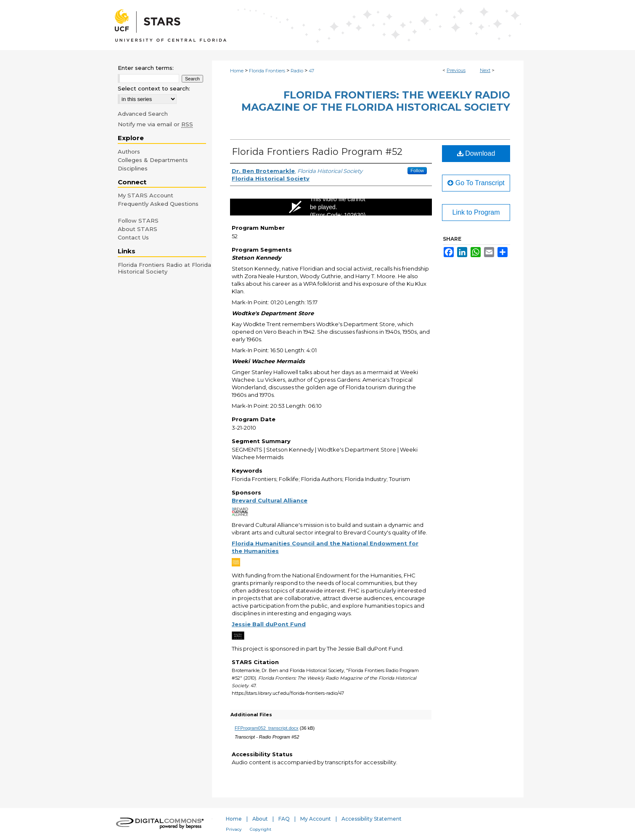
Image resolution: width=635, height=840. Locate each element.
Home (237, 71)
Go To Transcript (476, 183)
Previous (456, 70)
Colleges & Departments (153, 160)
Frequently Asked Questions (158, 204)
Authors (129, 152)
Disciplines (133, 168)
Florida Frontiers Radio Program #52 (317, 152)
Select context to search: (154, 88)
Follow (417, 170)
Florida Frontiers (267, 71)
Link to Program (476, 212)
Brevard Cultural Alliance (270, 500)
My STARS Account (146, 195)
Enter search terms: (146, 68)
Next (485, 70)
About (260, 819)
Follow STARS (138, 221)
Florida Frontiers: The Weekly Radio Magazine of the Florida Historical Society (376, 101)
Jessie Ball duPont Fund (269, 624)
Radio (297, 71)
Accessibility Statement (372, 819)
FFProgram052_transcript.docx (267, 728)
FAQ (284, 819)
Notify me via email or (155, 124)
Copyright (261, 829)
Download (476, 153)
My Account (316, 819)
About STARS (138, 229)
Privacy (234, 829)
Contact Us (133, 237)
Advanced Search (143, 114)
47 (311, 71)
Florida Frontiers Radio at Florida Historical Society (164, 268)
